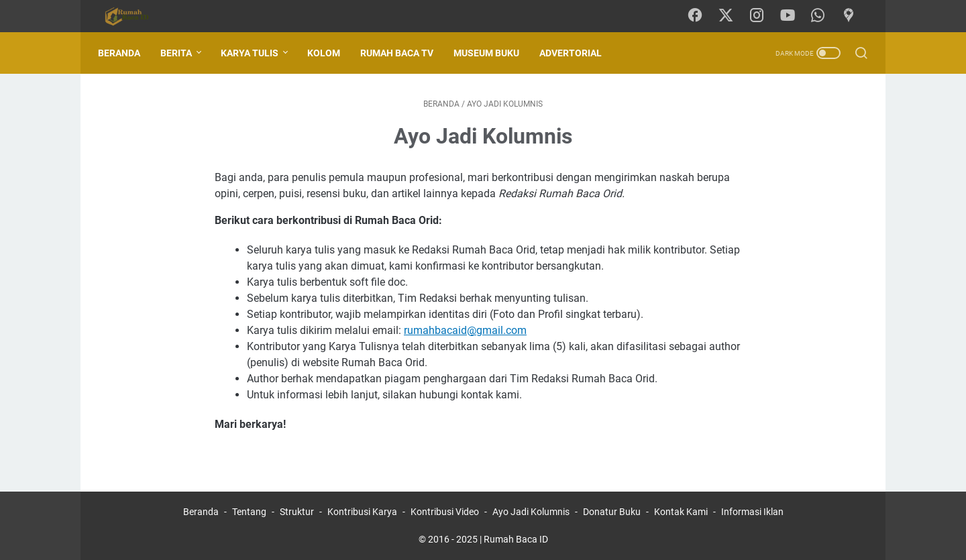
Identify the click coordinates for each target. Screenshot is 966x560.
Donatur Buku (612, 512)
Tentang (249, 512)
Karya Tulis (256, 53)
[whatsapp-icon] (822, 16)
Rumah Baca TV (404, 53)
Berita (183, 53)
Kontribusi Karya (362, 512)
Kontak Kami (681, 512)
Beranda (126, 53)
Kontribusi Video (445, 512)
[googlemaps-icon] (852, 16)
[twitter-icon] (731, 16)
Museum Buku (493, 53)
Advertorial (577, 53)
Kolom (330, 53)
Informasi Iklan (752, 512)
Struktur (297, 512)
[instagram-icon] (761, 16)
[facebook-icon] (701, 16)
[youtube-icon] (792, 16)
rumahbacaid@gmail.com (465, 330)
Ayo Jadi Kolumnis (531, 512)
